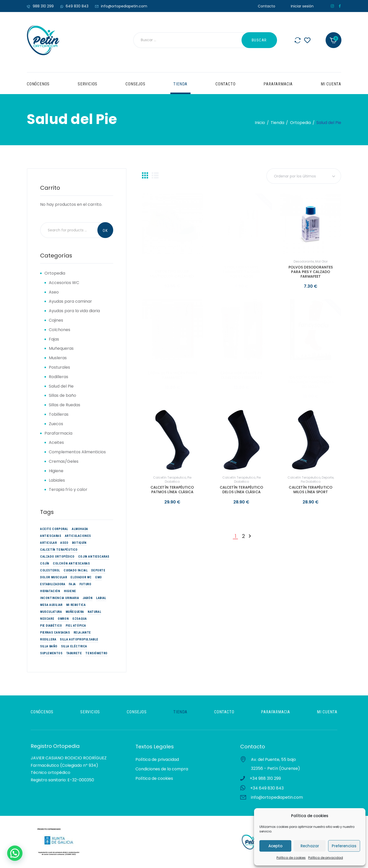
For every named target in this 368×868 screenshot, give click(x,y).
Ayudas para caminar (70, 301)
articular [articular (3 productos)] (48, 543)
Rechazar (310, 846)
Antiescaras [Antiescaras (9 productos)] (51, 536)
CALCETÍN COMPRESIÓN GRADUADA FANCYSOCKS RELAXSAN (310, 382)
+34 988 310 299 (265, 778)
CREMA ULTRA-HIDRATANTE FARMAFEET (172, 375)
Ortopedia (300, 123)
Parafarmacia (58, 433)
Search (105, 230)
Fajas (54, 339)
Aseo (54, 292)
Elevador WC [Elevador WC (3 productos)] (81, 577)
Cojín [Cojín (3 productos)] (45, 563)
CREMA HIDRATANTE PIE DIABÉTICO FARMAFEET (241, 375)
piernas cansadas (318, 369)
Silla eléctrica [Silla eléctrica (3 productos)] (74, 646)
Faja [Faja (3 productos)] (72, 584)
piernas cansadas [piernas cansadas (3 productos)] (55, 633)
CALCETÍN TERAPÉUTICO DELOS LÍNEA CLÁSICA (241, 490)
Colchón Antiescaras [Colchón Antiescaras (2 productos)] (71, 563)
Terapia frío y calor (68, 489)
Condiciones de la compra (162, 769)
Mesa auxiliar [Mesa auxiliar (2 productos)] (51, 605)
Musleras (58, 358)
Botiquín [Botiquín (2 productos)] (79, 543)
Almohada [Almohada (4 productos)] (80, 529)
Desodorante (304, 261)
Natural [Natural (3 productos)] (94, 612)
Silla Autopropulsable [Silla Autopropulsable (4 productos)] (79, 639)
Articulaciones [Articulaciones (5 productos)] (78, 536)
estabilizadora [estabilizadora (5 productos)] (53, 584)
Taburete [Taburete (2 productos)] (74, 653)
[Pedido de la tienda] (304, 176)
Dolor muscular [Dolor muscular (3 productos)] (54, 577)
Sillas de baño (62, 395)
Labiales (57, 480)
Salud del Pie (61, 386)
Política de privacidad (326, 858)
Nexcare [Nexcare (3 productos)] (47, 619)
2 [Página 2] (244, 536)
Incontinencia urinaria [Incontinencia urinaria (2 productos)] (60, 598)
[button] (15, 853)
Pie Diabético (178, 264)
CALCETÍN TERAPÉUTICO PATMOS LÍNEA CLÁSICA (172, 490)
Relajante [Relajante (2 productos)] (82, 633)
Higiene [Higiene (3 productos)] (70, 591)
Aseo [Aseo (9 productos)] (64, 543)
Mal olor (321, 261)
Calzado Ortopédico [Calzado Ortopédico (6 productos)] (57, 557)
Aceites (56, 442)
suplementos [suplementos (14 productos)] (51, 653)
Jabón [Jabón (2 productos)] (88, 598)
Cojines (56, 320)
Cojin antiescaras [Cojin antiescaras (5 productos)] (94, 557)
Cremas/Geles (64, 461)
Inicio (260, 123)
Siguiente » (250, 536)
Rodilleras (59, 377)
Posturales (59, 367)
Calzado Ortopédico (170, 261)
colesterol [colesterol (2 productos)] (50, 570)
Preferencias (344, 846)
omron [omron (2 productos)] (63, 619)
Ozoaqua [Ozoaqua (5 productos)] (79, 619)
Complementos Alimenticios (77, 452)
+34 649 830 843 (267, 788)
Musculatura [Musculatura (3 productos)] (51, 612)
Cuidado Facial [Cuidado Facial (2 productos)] (76, 570)
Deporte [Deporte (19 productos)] (98, 570)
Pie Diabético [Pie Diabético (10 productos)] (51, 626)
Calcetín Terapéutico (304, 367)
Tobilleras (59, 414)
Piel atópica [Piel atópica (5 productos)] (76, 626)
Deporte (328, 477)
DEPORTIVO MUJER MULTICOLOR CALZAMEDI (172, 274)
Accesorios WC (64, 283)
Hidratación (231, 261)
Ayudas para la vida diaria (74, 311)
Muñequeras (61, 348)
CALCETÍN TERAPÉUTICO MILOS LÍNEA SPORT (310, 490)
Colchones (60, 330)
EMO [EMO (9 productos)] (99, 577)
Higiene (56, 471)
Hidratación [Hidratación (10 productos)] (50, 591)
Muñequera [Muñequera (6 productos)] (75, 612)
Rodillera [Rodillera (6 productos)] (48, 639)
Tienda (277, 123)
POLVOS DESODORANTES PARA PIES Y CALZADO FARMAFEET (311, 272)
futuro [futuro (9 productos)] (85, 584)
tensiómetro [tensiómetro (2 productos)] (96, 653)
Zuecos (56, 424)
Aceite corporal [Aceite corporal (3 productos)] (54, 529)
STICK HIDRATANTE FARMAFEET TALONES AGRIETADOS (241, 272)
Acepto (275, 846)
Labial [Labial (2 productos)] (101, 598)
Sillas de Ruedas (65, 405)
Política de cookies (291, 858)
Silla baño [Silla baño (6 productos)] (49, 646)
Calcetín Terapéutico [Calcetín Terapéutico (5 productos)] (59, 550)
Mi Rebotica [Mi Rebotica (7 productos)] (76, 605)
